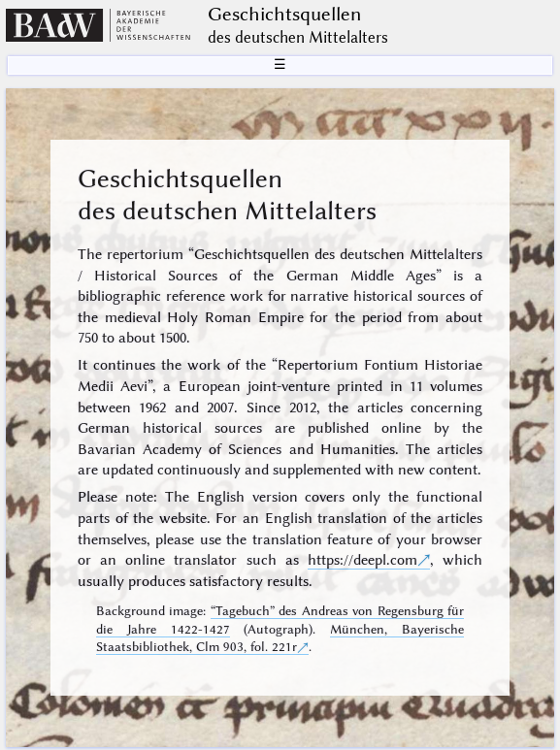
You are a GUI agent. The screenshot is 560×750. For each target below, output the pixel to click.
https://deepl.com (362, 560)
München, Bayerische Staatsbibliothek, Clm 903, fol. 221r (280, 638)
